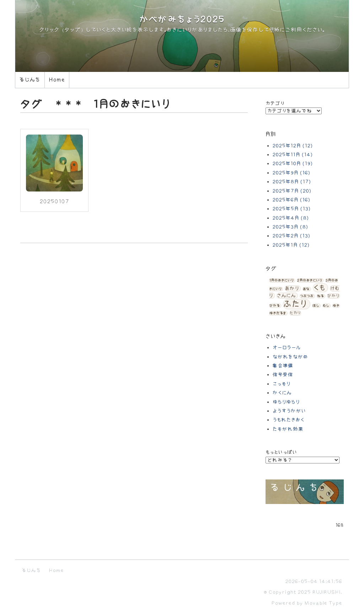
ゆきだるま (278, 313)
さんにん (287, 296)
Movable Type (323, 603)
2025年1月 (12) (291, 245)
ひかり (333, 296)
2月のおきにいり (310, 280)
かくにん (282, 393)
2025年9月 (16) (291, 173)
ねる (320, 296)
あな (306, 289)
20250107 (55, 202)
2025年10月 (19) (293, 164)
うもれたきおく (289, 420)
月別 (271, 134)
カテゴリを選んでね (294, 111)
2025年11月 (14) (293, 155)
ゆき (336, 306)
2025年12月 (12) (293, 146)
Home (57, 80)
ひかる (275, 306)
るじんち (30, 80)
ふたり (295, 304)
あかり (292, 288)
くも (319, 288)
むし (326, 306)
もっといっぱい (281, 452)
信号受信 (283, 375)
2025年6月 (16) (291, 200)
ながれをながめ (290, 357)
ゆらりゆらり (286, 402)
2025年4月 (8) (291, 218)
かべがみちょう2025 (182, 20)
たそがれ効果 (288, 429)
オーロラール (287, 348)
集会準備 (283, 366)
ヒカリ (295, 313)
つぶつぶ (307, 296)
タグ (271, 269)
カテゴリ (275, 103)
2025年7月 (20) (292, 191)
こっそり (282, 384)
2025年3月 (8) (290, 227)
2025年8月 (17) (292, 182)
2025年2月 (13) (291, 236)
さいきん (276, 337)
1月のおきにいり (282, 280)
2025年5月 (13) (292, 209)
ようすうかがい (289, 411)
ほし (316, 306)
